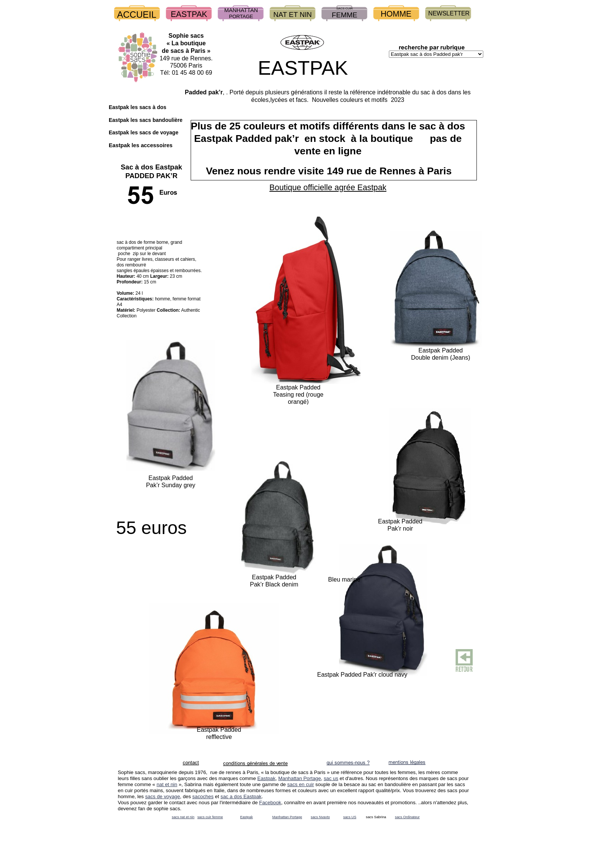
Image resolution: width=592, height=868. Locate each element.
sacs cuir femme (210, 817)
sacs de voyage (162, 796)
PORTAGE (241, 16)
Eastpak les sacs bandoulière (146, 120)
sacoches (203, 796)
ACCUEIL (137, 15)
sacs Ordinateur (407, 817)
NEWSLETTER (449, 13)
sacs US (350, 817)
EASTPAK (189, 14)
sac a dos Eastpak (241, 796)
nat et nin (167, 784)
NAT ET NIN (293, 15)
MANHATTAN (241, 10)
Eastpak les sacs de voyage (143, 132)
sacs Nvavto (320, 817)
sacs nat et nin (183, 817)
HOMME (396, 14)
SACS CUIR (345, 8)
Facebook (270, 803)
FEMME (345, 15)
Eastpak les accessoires (141, 145)
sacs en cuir (301, 784)
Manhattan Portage (300, 778)
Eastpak (267, 778)
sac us (331, 778)
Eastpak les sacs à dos (138, 107)
